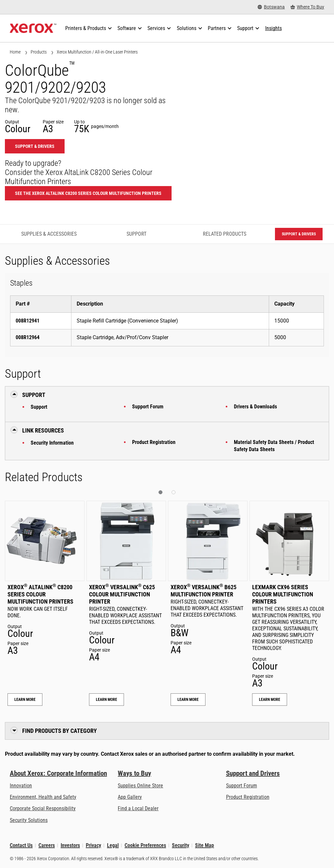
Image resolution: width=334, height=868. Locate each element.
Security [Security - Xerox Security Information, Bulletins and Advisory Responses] (181, 845)
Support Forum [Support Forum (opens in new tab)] (242, 786)
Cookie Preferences (145, 845)
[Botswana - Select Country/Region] (271, 7)
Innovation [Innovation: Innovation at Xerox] (21, 786)
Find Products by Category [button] (60, 731)
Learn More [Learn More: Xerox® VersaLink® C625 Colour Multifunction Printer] (106, 700)
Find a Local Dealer (138, 808)
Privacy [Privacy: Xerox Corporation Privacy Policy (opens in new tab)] (93, 845)
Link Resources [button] (43, 430)
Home (15, 52)
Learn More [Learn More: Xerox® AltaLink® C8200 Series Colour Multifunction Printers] (25, 700)
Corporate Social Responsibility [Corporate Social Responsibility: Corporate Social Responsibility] (43, 808)
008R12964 (28, 337)
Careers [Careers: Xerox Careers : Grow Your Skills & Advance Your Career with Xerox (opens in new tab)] (47, 845)
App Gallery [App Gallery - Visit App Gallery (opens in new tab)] (130, 797)
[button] (160, 492)
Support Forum (148, 407)
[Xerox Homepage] (33, 28)
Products (39, 52)
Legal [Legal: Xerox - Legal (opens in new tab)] (113, 845)
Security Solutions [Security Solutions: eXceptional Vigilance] (29, 820)
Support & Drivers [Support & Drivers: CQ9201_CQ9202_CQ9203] (35, 146)
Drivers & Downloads (255, 407)
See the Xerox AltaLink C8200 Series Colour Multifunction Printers (88, 193)
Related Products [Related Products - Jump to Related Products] (225, 234)
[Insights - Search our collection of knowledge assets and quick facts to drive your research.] (273, 28)
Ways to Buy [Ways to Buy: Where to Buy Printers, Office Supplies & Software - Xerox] (134, 773)
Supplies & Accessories (49, 234)
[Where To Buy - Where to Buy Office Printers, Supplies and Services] (307, 7)
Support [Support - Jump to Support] (137, 234)
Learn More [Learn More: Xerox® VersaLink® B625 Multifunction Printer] (188, 700)
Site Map (205, 845)
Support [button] (34, 395)
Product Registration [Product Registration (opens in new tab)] (248, 797)
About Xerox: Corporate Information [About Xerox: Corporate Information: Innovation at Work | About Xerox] (58, 773)
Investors (70, 845)
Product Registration (154, 442)
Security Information (52, 443)
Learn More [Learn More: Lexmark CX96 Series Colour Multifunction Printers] (270, 700)
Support (39, 407)
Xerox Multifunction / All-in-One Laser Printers (97, 52)
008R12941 (28, 321)
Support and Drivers (253, 773)
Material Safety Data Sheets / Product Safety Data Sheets (274, 446)
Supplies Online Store (140, 786)
